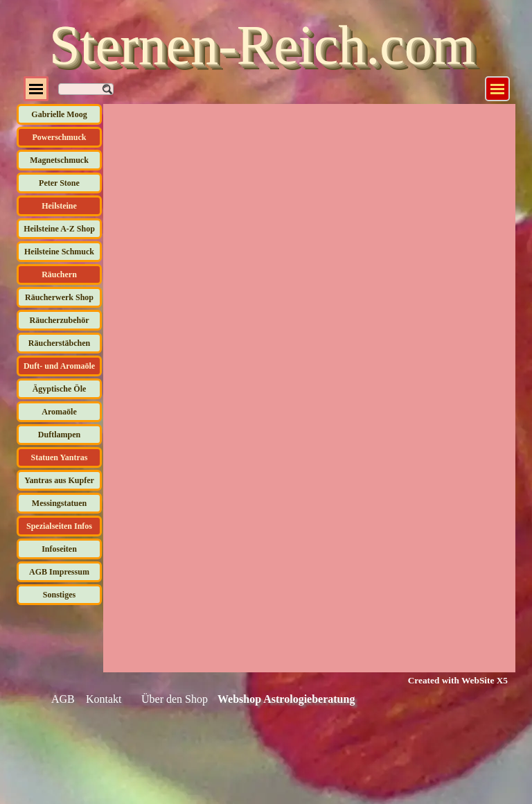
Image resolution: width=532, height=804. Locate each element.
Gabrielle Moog (59, 114)
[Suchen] (86, 89)
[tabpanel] (449, 680)
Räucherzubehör (60, 320)
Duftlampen (59, 435)
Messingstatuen (59, 503)
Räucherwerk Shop (59, 297)
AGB (63, 699)
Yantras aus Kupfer (59, 480)
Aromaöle (59, 412)
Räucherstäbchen (59, 343)
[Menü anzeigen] (497, 89)
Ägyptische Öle (60, 389)
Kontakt (104, 699)
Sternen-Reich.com (262, 45)
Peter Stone (59, 183)
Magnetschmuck (59, 160)
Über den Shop (175, 699)
